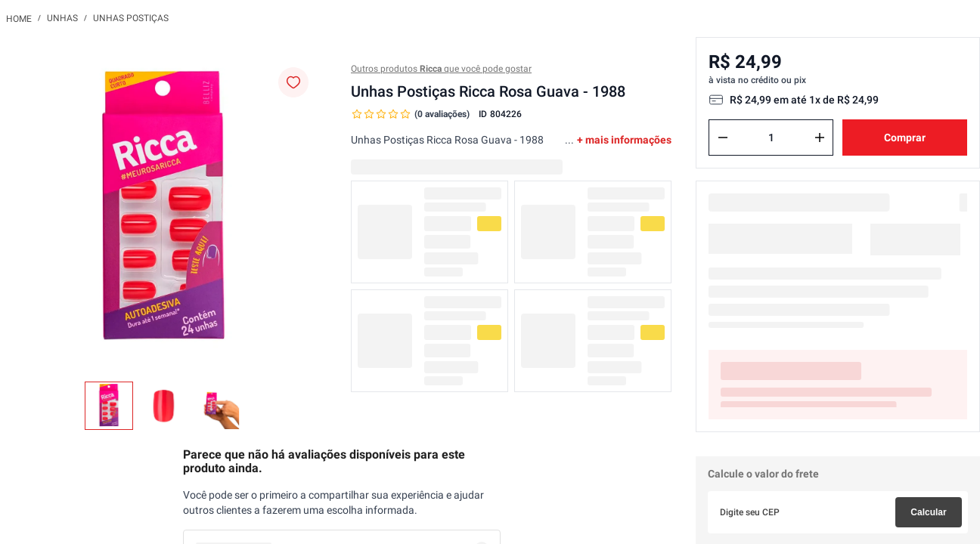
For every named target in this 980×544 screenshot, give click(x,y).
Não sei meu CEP (743, 502)
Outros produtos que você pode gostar (441, 69)
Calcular (928, 464)
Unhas (62, 18)
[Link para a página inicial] (19, 18)
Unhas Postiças (131, 18)
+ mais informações (624, 140)
